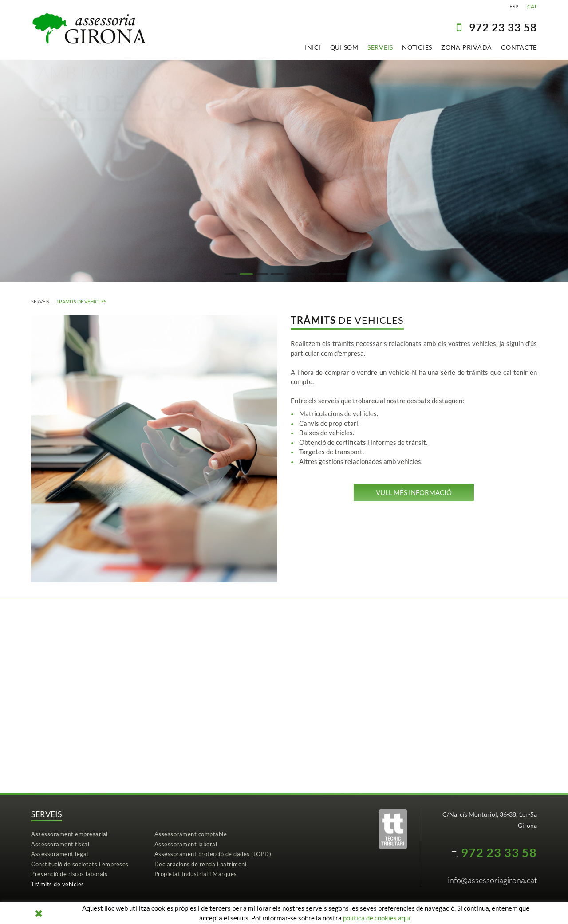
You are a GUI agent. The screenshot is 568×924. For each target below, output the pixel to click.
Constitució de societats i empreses (80, 864)
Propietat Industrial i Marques (196, 874)
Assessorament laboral (186, 844)
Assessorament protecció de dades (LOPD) (213, 854)
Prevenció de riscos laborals (69, 874)
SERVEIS (40, 301)
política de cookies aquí (377, 918)
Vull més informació (414, 492)
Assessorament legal (60, 854)
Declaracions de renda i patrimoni (201, 864)
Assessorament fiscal (60, 844)
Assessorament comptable (191, 834)
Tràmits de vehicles (81, 301)
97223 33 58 (503, 27)
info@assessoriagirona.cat (492, 880)
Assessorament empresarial (69, 834)
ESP (514, 6)
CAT (532, 6)
